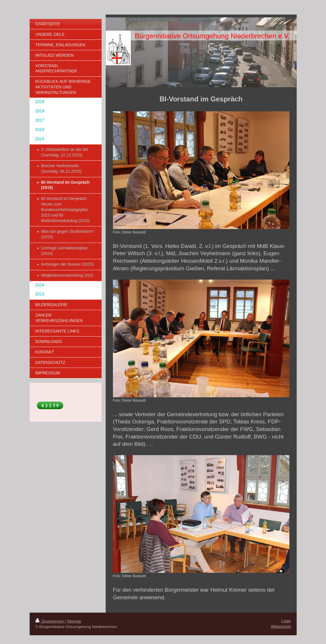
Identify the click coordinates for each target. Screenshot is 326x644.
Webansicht (281, 626)
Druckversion (50, 621)
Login (286, 621)
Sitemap (74, 621)
